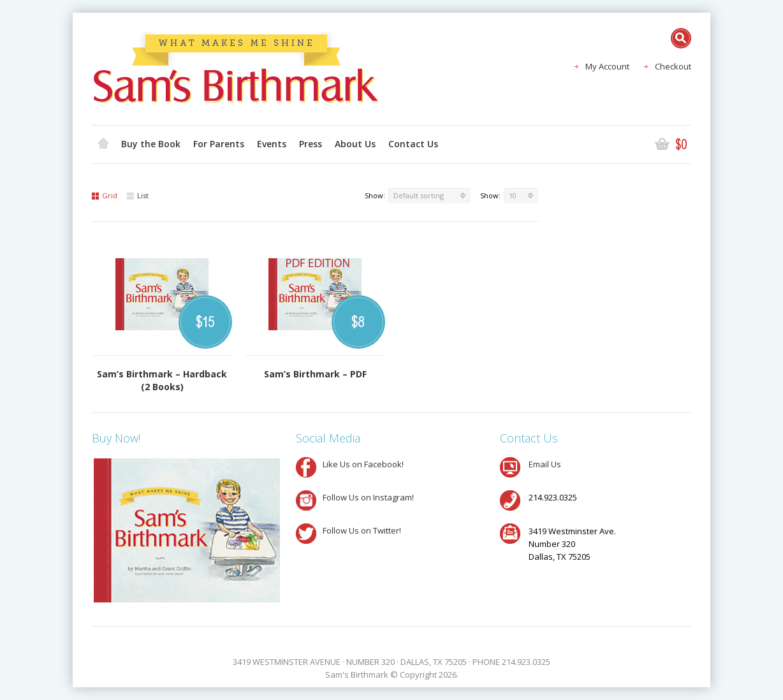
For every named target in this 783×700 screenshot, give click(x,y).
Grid (105, 195)
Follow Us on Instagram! (368, 497)
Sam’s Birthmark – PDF (315, 374)
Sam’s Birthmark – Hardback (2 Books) (162, 380)
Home (103, 144)
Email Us (545, 464)
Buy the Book (151, 144)
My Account (607, 66)
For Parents (219, 144)
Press (311, 144)
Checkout (673, 66)
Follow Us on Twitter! (362, 530)
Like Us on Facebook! (363, 464)
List (138, 195)
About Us (355, 144)
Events (272, 144)
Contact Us (413, 144)
